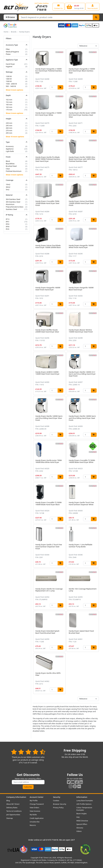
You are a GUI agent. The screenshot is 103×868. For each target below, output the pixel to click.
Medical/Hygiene (12, 52)
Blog (8, 801)
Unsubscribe (35, 822)
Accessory (10, 146)
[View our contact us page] (58, 7)
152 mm (9, 102)
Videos (79, 831)
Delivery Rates (12, 808)
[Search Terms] (56, 17)
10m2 (8, 184)
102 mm (9, 100)
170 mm (9, 110)
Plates (8, 54)
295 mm (9, 133)
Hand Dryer (10, 64)
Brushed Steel (11, 166)
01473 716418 (42, 8)
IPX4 (8, 227)
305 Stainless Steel (13, 202)
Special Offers (82, 824)
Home (6, 32)
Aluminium (10, 204)
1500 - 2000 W (11, 84)
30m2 (8, 187)
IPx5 (8, 229)
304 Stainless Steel (13, 199)
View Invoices (35, 811)
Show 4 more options (14, 175)
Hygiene (9, 66)
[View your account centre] (92, 7)
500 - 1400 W (11, 86)
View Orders (34, 808)
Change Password (37, 804)
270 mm (9, 130)
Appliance (10, 149)
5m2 (8, 189)
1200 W (9, 76)
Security (57, 797)
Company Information (16, 797)
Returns (33, 825)
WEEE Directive (82, 821)
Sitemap (10, 818)
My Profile (34, 801)
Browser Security (60, 804)
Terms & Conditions (14, 811)
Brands (14, 32)
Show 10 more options (15, 137)
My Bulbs (33, 815)
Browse (10, 17)
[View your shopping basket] (75, 7)
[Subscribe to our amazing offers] (28, 782)
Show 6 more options (14, 90)
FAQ (78, 817)
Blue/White (10, 164)
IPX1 (8, 222)
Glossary (80, 828)
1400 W (9, 79)
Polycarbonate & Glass (15, 207)
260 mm (9, 128)
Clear (8, 169)
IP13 (8, 219)
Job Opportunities (13, 815)
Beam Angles (82, 814)
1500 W (9, 81)
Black (8, 161)
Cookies (56, 801)
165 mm (9, 107)
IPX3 (8, 224)
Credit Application (37, 818)
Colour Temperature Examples (84, 809)
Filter (8, 49)
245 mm (9, 126)
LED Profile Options (84, 804)
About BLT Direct (13, 804)
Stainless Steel (11, 209)
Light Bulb (10, 151)
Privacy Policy (58, 808)
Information (82, 797)
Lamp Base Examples (85, 801)
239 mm (9, 123)
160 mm (9, 105)
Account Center (37, 797)
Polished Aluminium (14, 171)
